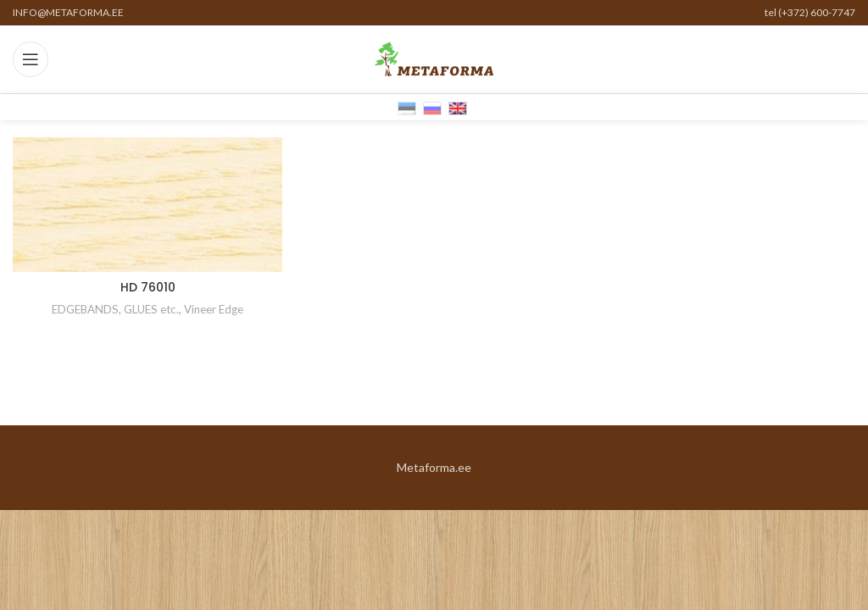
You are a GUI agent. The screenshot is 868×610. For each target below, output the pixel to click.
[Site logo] (434, 58)
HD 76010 (148, 287)
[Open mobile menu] (31, 59)
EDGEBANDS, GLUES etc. (115, 309)
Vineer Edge (214, 309)
